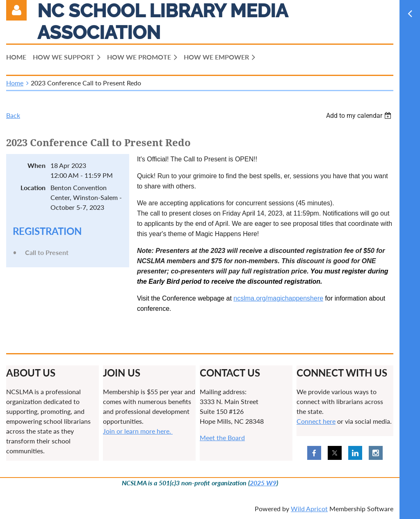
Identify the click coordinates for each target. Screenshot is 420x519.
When (37, 165)
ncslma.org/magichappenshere (278, 298)
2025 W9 (263, 483)
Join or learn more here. (138, 431)
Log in (16, 10)
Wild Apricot (309, 509)
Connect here (316, 421)
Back (13, 115)
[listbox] (360, 116)
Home (15, 83)
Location (33, 187)
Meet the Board (222, 437)
